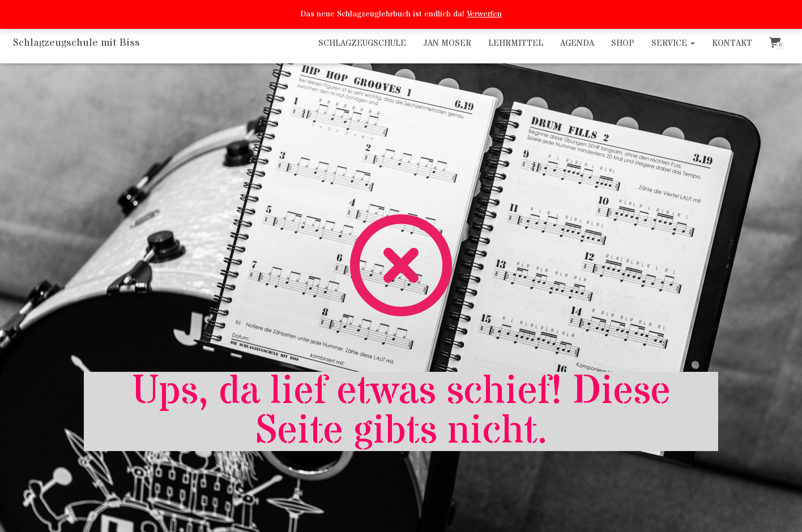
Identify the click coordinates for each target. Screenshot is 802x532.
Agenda (577, 43)
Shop (623, 43)
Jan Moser (447, 43)
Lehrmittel (516, 43)
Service (673, 43)
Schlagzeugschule (362, 43)
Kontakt (732, 43)
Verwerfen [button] (484, 14)
